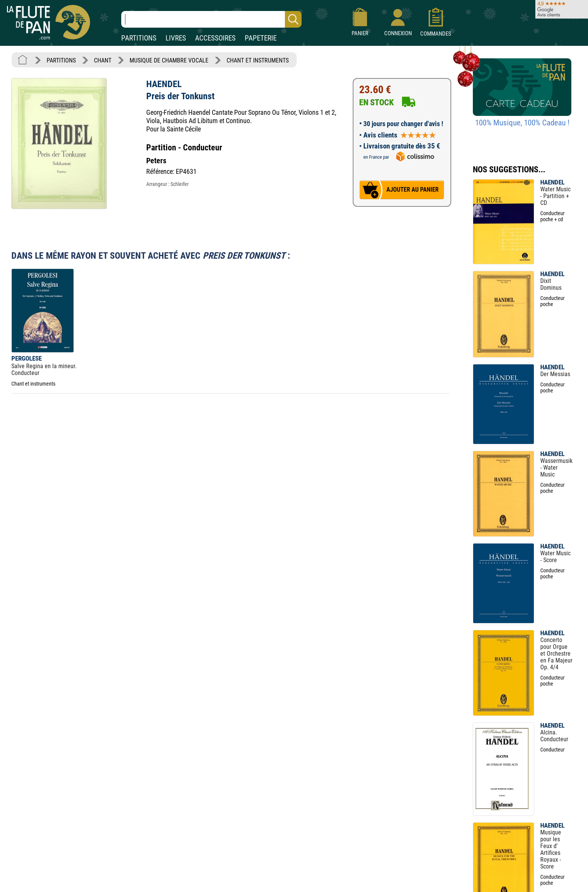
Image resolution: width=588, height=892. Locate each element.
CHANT (103, 60)
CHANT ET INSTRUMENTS (258, 60)
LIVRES (176, 38)
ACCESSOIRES (215, 38)
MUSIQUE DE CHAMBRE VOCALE (169, 60)
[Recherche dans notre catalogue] (211, 19)
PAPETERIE (261, 38)
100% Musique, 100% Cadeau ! (522, 123)
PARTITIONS (139, 38)
